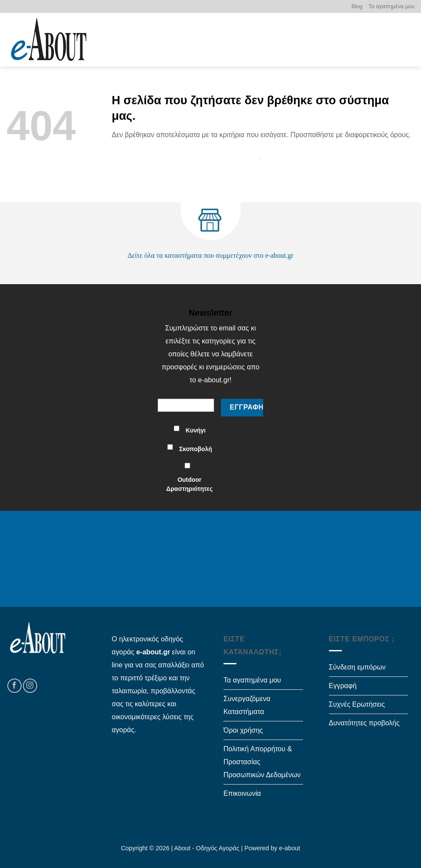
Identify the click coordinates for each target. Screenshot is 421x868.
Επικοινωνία (242, 793)
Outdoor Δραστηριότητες (190, 484)
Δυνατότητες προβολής (364, 723)
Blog (357, 6)
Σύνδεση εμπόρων (357, 667)
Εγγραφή (343, 686)
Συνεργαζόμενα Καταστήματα (247, 705)
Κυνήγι (195, 430)
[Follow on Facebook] (14, 686)
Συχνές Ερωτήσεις (357, 704)
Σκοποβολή (195, 449)
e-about (290, 848)
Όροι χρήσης (243, 730)
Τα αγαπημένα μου (392, 6)
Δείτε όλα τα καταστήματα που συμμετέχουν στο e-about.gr (210, 255)
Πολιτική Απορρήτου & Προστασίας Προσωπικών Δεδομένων (262, 762)
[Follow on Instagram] (30, 686)
